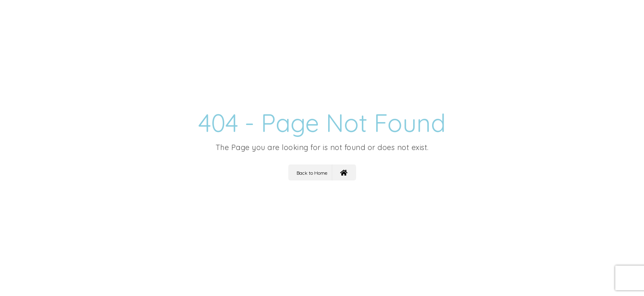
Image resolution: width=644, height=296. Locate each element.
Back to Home (322, 172)
